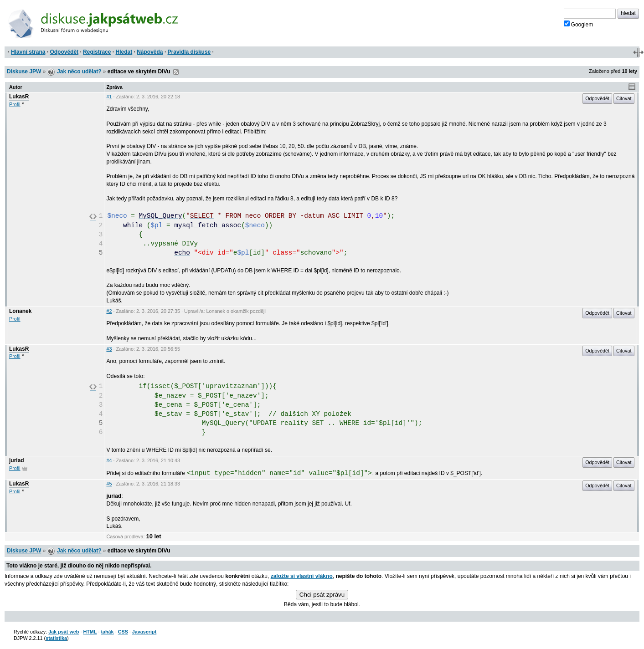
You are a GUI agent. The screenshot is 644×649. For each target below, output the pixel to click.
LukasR (19, 97)
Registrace (97, 52)
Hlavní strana (28, 52)
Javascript (144, 632)
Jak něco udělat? (79, 72)
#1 (109, 97)
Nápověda (150, 52)
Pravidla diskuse (189, 52)
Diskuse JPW (24, 72)
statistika (56, 638)
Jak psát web (64, 632)
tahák (107, 632)
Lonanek (20, 311)
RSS (176, 72)
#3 (109, 349)
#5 (109, 484)
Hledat (124, 52)
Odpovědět (64, 52)
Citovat (624, 98)
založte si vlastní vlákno (302, 576)
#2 (109, 311)
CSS (123, 632)
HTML (90, 632)
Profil (15, 104)
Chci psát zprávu (322, 595)
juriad (17, 460)
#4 (109, 460)
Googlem (579, 24)
